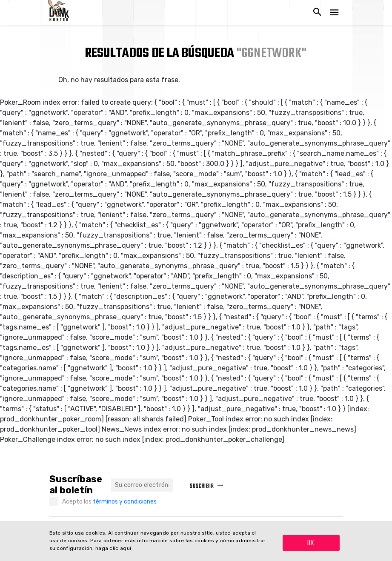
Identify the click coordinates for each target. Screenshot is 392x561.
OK (311, 543)
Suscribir (206, 486)
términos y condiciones (125, 502)
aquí (126, 548)
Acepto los (109, 502)
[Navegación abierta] (334, 13)
